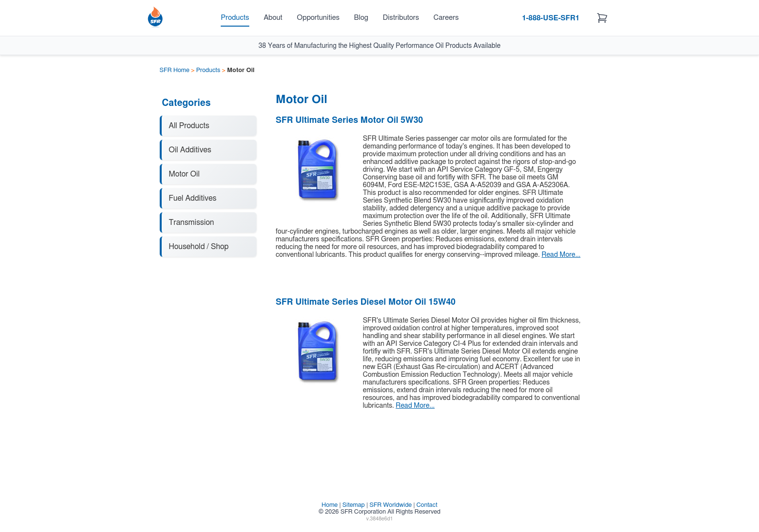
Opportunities (318, 18)
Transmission (192, 222)
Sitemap (353, 505)
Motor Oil (184, 174)
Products (235, 18)
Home (329, 505)
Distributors (401, 18)
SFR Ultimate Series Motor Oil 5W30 (349, 120)
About (273, 18)
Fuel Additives (193, 198)
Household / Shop (199, 247)
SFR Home (175, 70)
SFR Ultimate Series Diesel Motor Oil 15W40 (366, 302)
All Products (189, 126)
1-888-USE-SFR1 (551, 18)
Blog (361, 18)
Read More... (561, 255)
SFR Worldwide (391, 505)
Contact (427, 505)
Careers (446, 18)
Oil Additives (190, 150)
